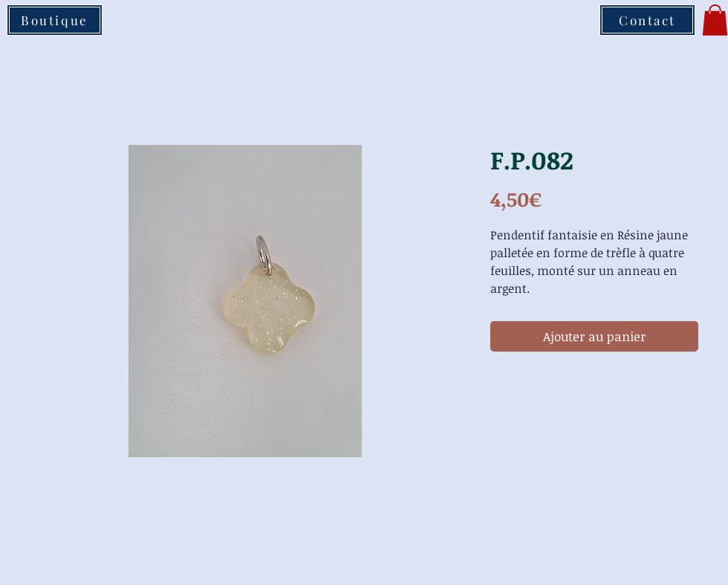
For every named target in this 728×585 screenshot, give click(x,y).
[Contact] (647, 20)
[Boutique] (55, 20)
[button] (715, 20)
